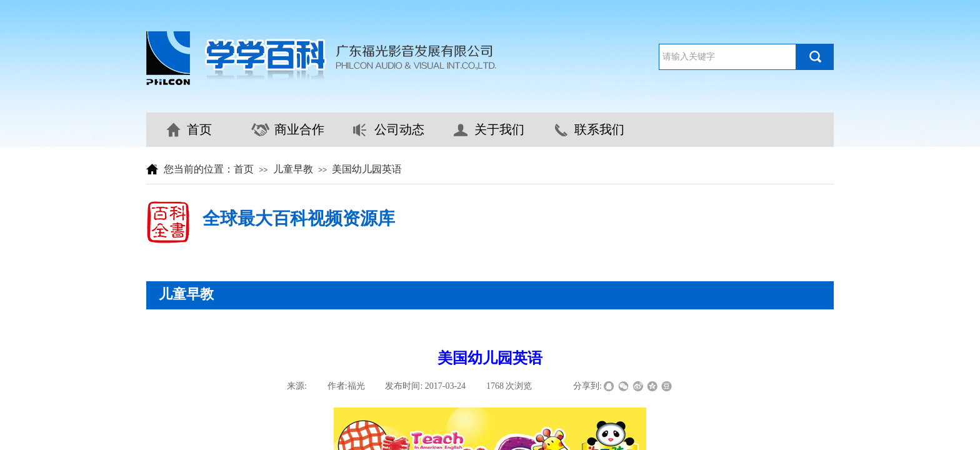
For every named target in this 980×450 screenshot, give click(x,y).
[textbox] (727, 57)
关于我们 (499, 129)
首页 (199, 129)
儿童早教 (293, 169)
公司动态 (399, 129)
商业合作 (299, 129)
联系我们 (599, 129)
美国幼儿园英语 (367, 169)
